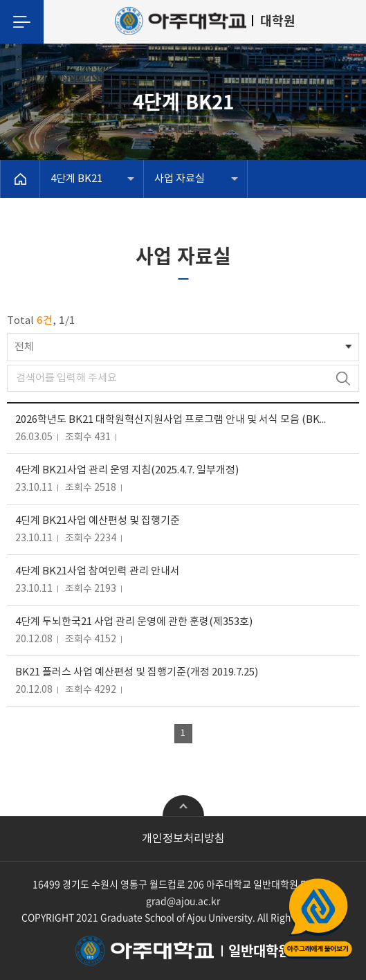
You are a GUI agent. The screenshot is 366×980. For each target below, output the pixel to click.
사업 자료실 (180, 179)
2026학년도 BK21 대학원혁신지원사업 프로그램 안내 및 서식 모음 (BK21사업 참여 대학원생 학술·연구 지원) (173, 420)
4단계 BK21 (76, 179)
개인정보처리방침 (183, 839)
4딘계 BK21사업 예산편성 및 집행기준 (98, 521)
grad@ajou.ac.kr (183, 900)
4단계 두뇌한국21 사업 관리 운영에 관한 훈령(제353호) (134, 622)
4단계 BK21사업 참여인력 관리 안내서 (98, 571)
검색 (343, 378)
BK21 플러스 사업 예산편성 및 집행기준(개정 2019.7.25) (137, 672)
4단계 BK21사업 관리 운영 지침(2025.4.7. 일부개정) (127, 470)
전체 (24, 347)
